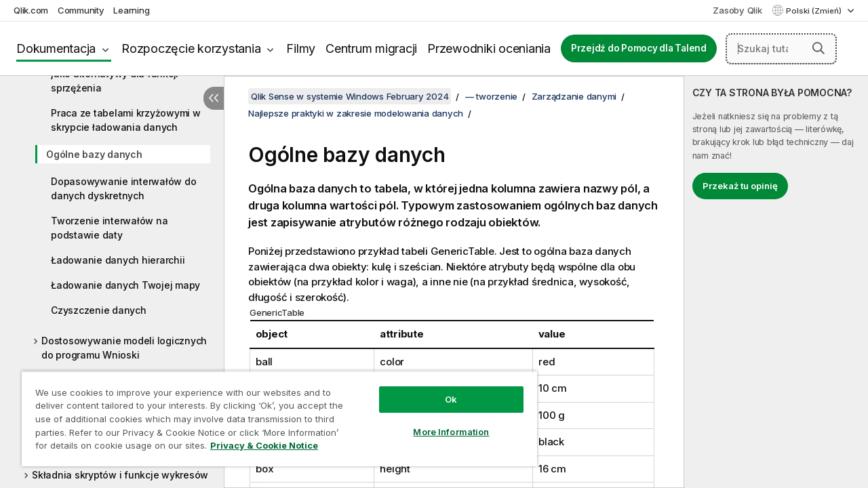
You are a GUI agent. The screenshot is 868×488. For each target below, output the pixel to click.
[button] (818, 48)
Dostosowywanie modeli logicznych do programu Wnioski (124, 348)
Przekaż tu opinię (740, 186)
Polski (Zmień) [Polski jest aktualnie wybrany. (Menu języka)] (815, 11)
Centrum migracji (371, 48)
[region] (273, 413)
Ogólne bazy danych (94, 154)
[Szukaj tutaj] (781, 49)
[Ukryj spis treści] (214, 98)
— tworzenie (491, 96)
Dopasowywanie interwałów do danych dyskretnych (123, 188)
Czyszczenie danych (99, 310)
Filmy (301, 48)
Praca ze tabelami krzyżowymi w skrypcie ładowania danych (126, 120)
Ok (441, 389)
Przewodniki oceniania (489, 48)
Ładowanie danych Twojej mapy (125, 285)
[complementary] (776, 282)
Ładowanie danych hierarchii (118, 260)
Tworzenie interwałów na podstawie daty (109, 228)
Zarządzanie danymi (574, 96)
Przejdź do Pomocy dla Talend (639, 48)
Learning (131, 10)
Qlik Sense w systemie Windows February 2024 (350, 96)
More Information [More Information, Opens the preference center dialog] (441, 422)
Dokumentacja (56, 48)
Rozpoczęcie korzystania (191, 48)
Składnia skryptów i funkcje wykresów (120, 475)
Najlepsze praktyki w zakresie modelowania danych (356, 113)
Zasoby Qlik (737, 10)
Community (81, 10)
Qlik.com (31, 10)
